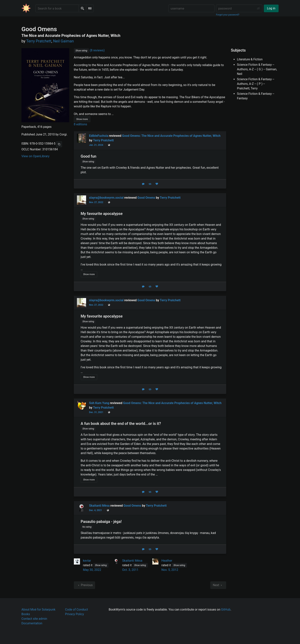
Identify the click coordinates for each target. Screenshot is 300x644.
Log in (271, 8)
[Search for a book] (57, 8)
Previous (85, 585)
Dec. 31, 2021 (96, 412)
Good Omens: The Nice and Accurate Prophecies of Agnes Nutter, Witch (171, 136)
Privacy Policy (75, 614)
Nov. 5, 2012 (170, 570)
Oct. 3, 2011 (130, 570)
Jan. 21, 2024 (96, 145)
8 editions (81, 124)
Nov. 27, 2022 (96, 202)
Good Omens (146, 198)
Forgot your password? (228, 15)
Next (218, 585)
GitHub (226, 610)
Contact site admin (34, 619)
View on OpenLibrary (35, 156)
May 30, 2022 (92, 570)
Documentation (32, 623)
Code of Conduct (77, 610)
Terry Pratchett (103, 140)
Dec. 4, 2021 (96, 510)
